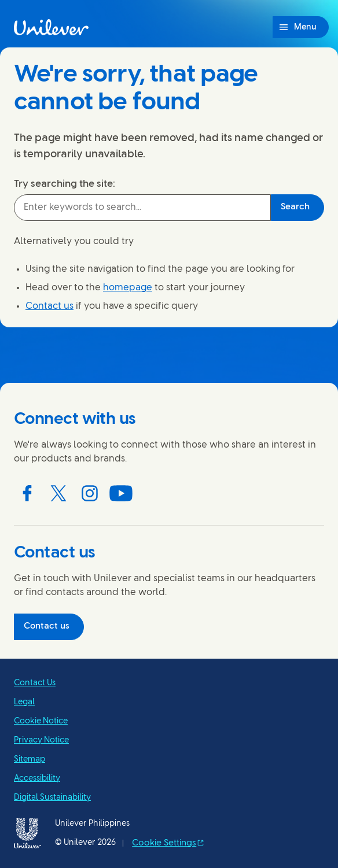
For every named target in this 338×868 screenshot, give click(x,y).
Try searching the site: (65, 184)
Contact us (49, 306)
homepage (128, 288)
